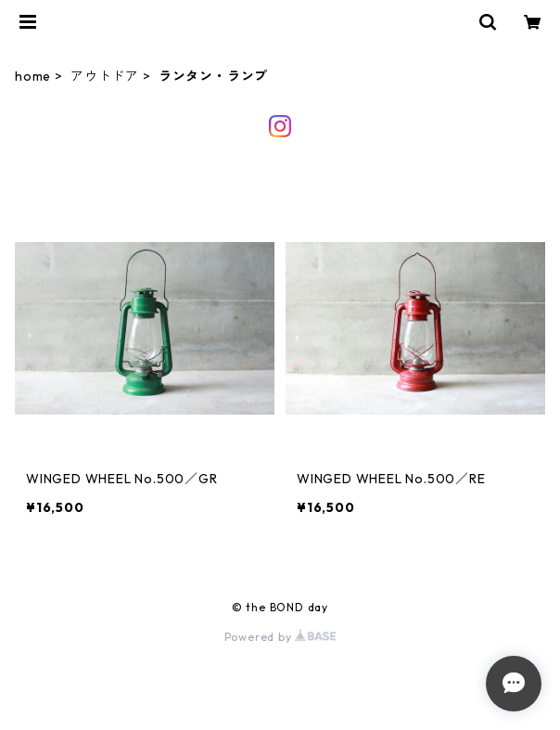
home (33, 76)
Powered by (280, 637)
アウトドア (105, 76)
